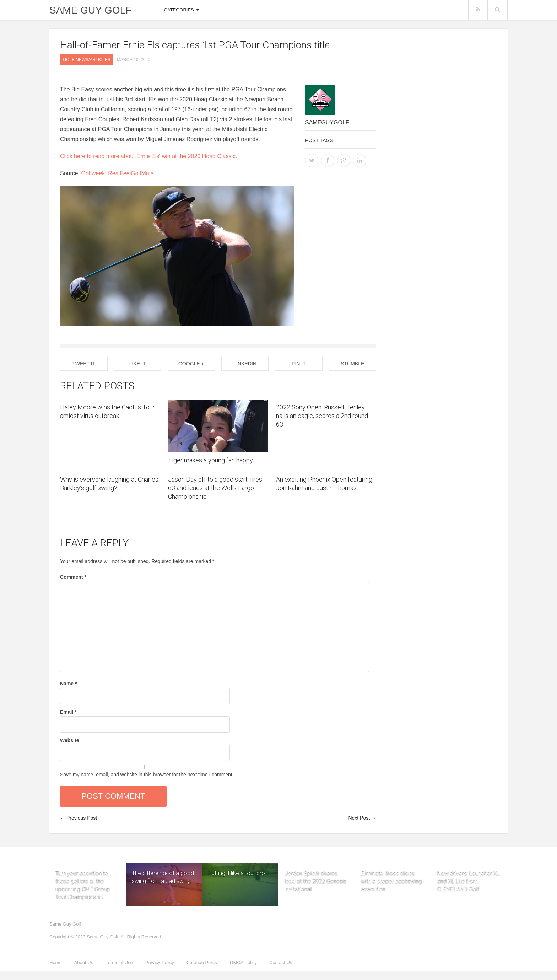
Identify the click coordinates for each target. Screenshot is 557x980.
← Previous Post (79, 818)
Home (56, 962)
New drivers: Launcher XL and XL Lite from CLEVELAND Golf (469, 873)
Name (68, 684)
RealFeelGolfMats (131, 173)
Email (68, 712)
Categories (179, 10)
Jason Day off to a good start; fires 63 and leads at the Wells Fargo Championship (215, 488)
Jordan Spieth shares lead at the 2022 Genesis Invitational (315, 873)
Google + (191, 364)
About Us (84, 962)
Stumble (352, 364)
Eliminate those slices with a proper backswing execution (391, 873)
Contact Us (281, 962)
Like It (138, 364)
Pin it (299, 364)
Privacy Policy (160, 962)
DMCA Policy (243, 962)
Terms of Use (119, 962)
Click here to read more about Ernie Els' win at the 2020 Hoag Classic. (148, 156)
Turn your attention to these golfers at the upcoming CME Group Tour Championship (83, 873)
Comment (73, 577)
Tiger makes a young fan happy (210, 460)
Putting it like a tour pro (237, 873)
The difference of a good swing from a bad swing (163, 877)
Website (69, 740)
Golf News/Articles (87, 60)
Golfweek (93, 173)
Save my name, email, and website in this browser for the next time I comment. (147, 775)
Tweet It (84, 364)
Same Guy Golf (90, 10)
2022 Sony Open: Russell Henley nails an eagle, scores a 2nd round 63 (322, 416)
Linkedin (245, 364)
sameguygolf (327, 122)
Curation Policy (202, 962)
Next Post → (362, 818)
